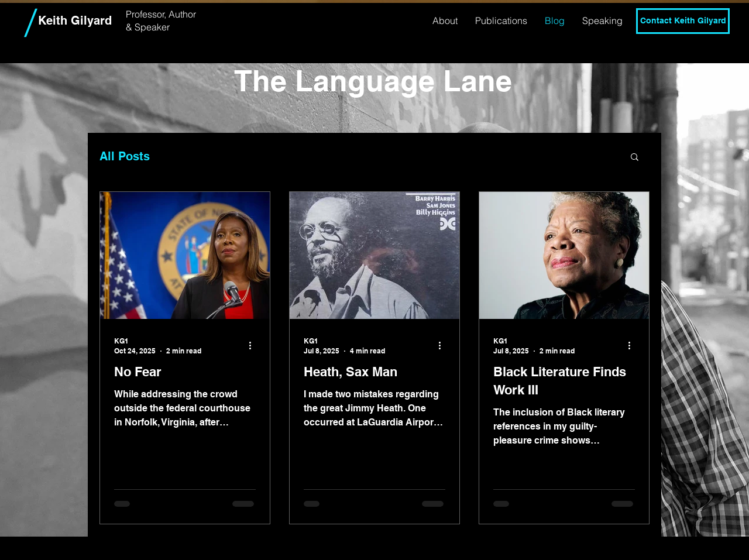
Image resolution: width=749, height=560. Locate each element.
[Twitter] (683, 50)
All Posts (125, 156)
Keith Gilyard (75, 20)
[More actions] (254, 345)
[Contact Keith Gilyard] (683, 21)
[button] (635, 158)
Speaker (152, 27)
